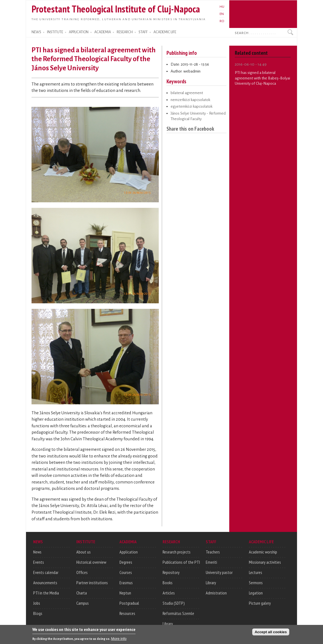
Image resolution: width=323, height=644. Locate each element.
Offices (82, 572)
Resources (127, 613)
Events (39, 562)
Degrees (126, 562)
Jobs (37, 603)
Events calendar (46, 572)
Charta (82, 593)
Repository (171, 572)
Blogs (38, 613)
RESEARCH (125, 32)
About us (84, 552)
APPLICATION (79, 32)
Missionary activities (265, 562)
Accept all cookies (271, 633)
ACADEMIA (103, 32)
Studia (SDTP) (174, 603)
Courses (126, 572)
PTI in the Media (46, 593)
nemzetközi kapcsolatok (190, 100)
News (37, 552)
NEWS (36, 32)
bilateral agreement (187, 93)
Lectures (256, 572)
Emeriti (211, 562)
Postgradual (129, 603)
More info (119, 640)
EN (222, 14)
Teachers (213, 552)
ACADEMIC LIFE (165, 32)
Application (129, 552)
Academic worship (263, 552)
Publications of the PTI (181, 562)
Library (168, 624)
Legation (256, 593)
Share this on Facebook (190, 129)
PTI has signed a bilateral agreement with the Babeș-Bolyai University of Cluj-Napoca (262, 78)
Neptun (125, 593)
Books (168, 583)
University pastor (219, 572)
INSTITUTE (55, 32)
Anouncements (45, 583)
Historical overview (91, 562)
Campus (83, 603)
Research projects (177, 552)
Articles (169, 593)
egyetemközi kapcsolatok (192, 106)
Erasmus (126, 583)
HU (222, 7)
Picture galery (260, 603)
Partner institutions (92, 583)
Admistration (216, 593)
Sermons (256, 583)
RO (222, 21)
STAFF (143, 32)
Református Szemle (178, 613)
